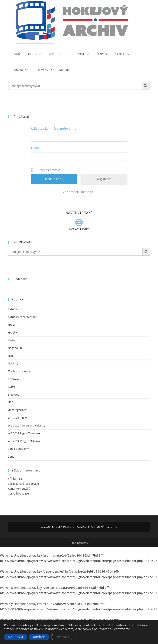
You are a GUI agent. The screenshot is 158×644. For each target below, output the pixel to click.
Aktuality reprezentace (22, 317)
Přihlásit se (15, 479)
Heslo (35, 148)
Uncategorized (17, 410)
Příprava (13, 379)
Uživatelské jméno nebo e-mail (55, 128)
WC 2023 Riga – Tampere (24, 433)
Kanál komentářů (19, 489)
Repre (12, 387)
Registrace (104, 179)
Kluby (12, 340)
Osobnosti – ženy (19, 371)
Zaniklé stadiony (18, 449)
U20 (10, 402)
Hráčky (12, 332)
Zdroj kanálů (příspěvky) (23, 484)
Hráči (11, 325)
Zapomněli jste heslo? (79, 192)
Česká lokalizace (18, 493)
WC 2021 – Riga (18, 418)
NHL (11, 356)
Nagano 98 (15, 348)
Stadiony (14, 395)
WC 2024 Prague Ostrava (24, 441)
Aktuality (14, 309)
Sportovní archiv (79, 229)
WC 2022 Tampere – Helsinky (27, 425)
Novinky (13, 363)
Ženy (11, 457)
